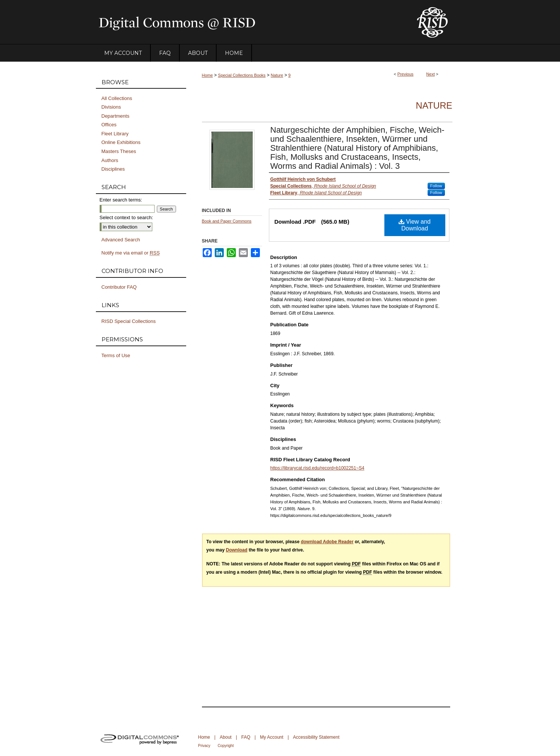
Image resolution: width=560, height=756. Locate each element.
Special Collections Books (242, 75)
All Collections (117, 98)
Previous (406, 74)
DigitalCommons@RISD (250, 22)
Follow (436, 186)
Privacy (204, 746)
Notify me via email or (131, 253)
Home (207, 75)
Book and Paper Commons (227, 221)
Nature (277, 75)
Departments (115, 116)
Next (430, 74)
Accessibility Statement (316, 737)
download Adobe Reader (327, 542)
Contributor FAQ (119, 287)
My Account (272, 737)
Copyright (226, 746)
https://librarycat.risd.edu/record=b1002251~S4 (317, 468)
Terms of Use (116, 355)
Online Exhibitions (121, 142)
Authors (110, 160)
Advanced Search (121, 240)
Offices (109, 125)
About (225, 737)
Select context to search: (126, 217)
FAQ (246, 737)
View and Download (415, 225)
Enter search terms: (121, 200)
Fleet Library (115, 134)
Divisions (111, 107)
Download (237, 550)
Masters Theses (119, 151)
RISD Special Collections (129, 321)
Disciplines (113, 169)
